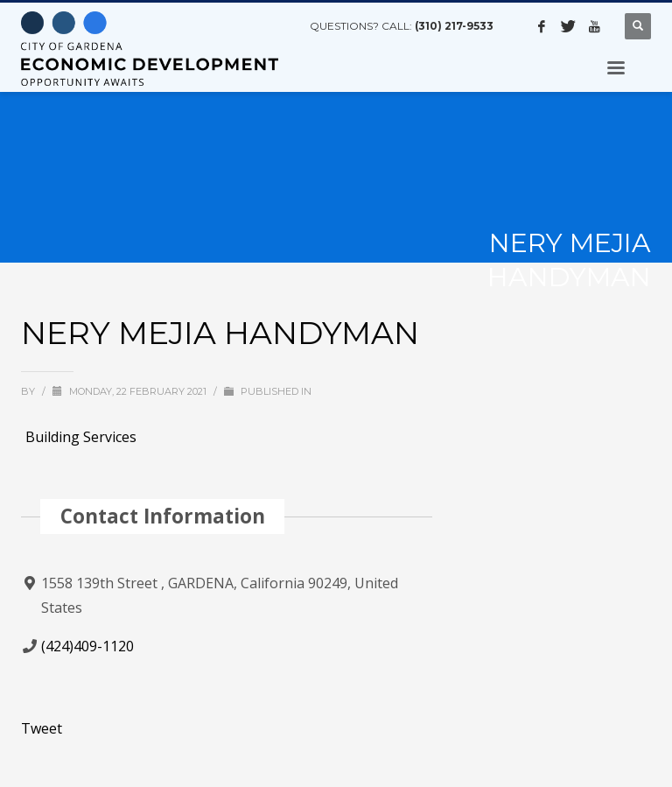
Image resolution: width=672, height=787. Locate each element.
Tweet (42, 728)
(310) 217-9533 (454, 26)
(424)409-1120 (87, 646)
